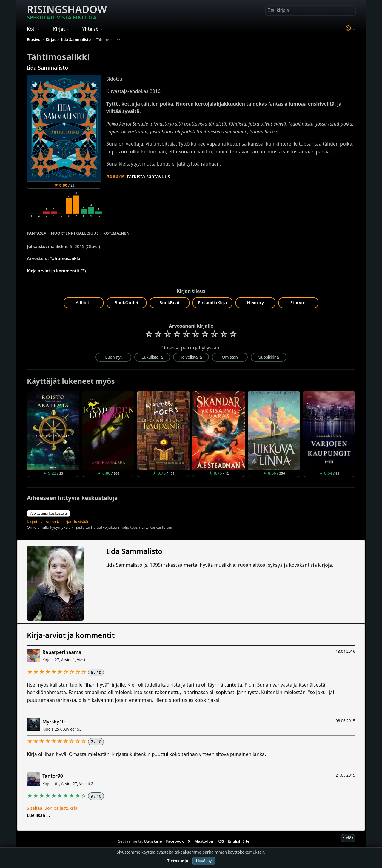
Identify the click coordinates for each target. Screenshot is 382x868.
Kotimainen (117, 233)
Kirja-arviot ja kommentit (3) (56, 271)
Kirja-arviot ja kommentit (71, 635)
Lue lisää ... (38, 815)
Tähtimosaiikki (65, 258)
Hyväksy (204, 861)
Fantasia (37, 233)
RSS (221, 841)
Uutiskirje (153, 841)
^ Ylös (348, 838)
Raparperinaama (62, 652)
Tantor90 (53, 776)
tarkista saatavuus (148, 176)
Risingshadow (67, 12)
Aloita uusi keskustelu (48, 513)
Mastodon (204, 841)
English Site (239, 841)
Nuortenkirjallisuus (75, 233)
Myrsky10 (54, 722)
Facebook (175, 841)
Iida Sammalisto (47, 68)
